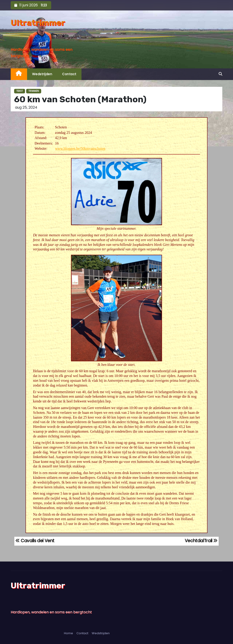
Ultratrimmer (38, 23)
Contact (69, 74)
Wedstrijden (42, 74)
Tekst (20, 91)
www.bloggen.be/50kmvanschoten (80, 149)
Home (68, 633)
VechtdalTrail (201, 541)
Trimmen (34, 91)
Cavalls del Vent (35, 541)
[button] (220, 74)
